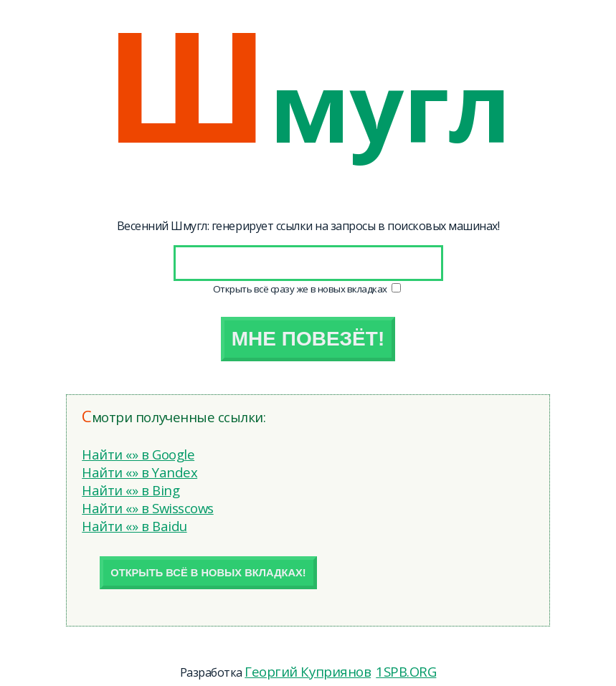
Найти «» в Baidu (134, 526)
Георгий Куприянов (308, 671)
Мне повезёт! (308, 339)
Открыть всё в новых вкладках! (208, 573)
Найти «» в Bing (131, 490)
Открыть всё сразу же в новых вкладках (301, 289)
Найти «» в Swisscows (147, 508)
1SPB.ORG (406, 671)
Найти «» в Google (138, 454)
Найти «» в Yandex (139, 472)
